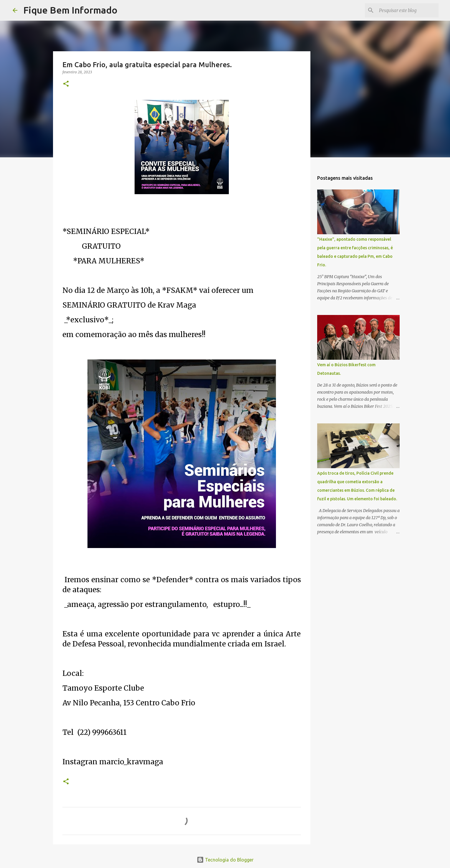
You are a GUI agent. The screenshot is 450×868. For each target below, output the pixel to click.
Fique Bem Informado (70, 10)
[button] (66, 84)
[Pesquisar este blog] (408, 10)
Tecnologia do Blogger (225, 860)
